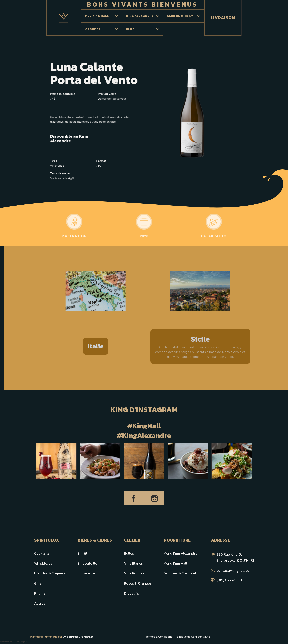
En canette (86, 573)
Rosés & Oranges (138, 583)
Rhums (40, 593)
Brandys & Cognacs (50, 573)
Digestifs (131, 593)
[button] (101, 16)
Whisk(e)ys (43, 563)
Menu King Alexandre (180, 553)
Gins (38, 583)
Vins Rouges (134, 573)
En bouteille (87, 563)
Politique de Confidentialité (192, 637)
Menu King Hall (175, 563)
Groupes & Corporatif (181, 573)
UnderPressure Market (78, 637)
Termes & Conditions (159, 637)
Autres (40, 603)
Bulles (129, 553)
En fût (82, 553)
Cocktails (42, 553)
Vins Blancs (133, 563)
